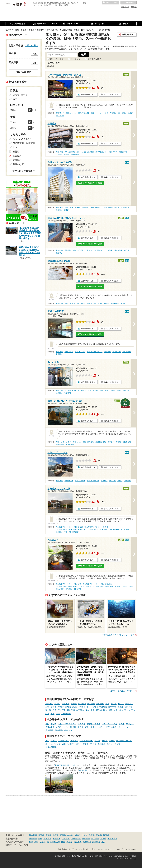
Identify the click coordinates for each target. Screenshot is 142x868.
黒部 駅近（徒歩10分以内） (92, 208)
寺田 (107, 704)
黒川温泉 (95, 839)
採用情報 (133, 856)
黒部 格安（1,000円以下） (97, 152)
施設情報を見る (87, 95)
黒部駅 (123, 303)
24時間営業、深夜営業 (24, 143)
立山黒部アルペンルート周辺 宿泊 (68, 584)
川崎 (36, 842)
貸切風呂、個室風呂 (54, 730)
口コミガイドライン (106, 849)
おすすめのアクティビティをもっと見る (118, 635)
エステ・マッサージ (120, 727)
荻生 (87, 710)
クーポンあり (77, 59)
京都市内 (87, 842)
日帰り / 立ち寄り (21, 95)
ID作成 (134, 7)
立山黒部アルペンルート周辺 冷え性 (98, 527)
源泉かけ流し (51, 747)
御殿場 (69, 842)
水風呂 (122, 724)
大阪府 (77, 835)
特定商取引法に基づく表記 (83, 856)
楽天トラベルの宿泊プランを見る (90, 183)
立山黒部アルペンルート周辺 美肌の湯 (97, 584)
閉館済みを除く (94, 59)
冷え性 (73, 727)
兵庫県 (56, 835)
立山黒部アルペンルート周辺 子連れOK (70, 530)
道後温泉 (86, 839)
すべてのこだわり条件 (24, 171)
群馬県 (63, 835)
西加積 (68, 707)
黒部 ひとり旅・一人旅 (100, 113)
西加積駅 (127, 481)
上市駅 (120, 481)
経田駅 (67, 210)
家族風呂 (17, 160)
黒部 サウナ (113, 152)
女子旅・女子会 (62, 727)
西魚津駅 (113, 113)
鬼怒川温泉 (112, 839)
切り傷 (57, 744)
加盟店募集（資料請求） (68, 849)
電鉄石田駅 (115, 303)
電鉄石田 (62, 710)
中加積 (61, 707)
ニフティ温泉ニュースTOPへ (122, 691)
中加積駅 (104, 481)
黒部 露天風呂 (88, 442)
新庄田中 (66, 704)
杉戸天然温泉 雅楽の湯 (65, 765)
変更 (35, 54)
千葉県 (48, 835)
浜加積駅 (67, 393)
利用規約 (98, 856)
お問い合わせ (131, 849)
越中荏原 (82, 704)
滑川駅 (119, 391)
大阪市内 (78, 842)
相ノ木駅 (77, 589)
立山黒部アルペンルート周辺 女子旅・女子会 (110, 586)
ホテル (80, 727)
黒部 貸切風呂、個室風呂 (105, 442)
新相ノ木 (129, 704)
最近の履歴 (129, 3)
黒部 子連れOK (84, 113)
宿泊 (47, 724)
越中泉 (114, 704)
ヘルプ (120, 849)
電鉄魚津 (129, 707)
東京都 (70, 835)
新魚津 (48, 710)
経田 (54, 710)
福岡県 (106, 835)
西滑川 (75, 707)
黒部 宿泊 (59, 208)
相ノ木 (121, 704)
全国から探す (32, 45)
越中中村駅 (60, 116)
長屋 (92, 710)
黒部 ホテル (108, 208)
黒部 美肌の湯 (70, 303)
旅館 (108, 727)
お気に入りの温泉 (110, 3)
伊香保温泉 (76, 839)
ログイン (125, 7)
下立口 (127, 710)
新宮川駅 (112, 481)
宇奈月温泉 (66, 714)
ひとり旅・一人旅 (110, 724)
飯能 (63, 842)
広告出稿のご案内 (88, 849)
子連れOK (50, 727)
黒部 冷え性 (60, 113)
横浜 (31, 842)
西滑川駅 (59, 393)
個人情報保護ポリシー (63, 856)
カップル (130, 724)
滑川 (89, 707)
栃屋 (116, 710)
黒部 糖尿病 (81, 303)
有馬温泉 (47, 839)
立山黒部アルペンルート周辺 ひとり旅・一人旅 (104, 530)
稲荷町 (57, 704)
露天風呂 (82, 724)
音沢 (58, 714)
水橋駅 (126, 530)
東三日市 (80, 710)
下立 (133, 710)
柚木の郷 (83, 770)
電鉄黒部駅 (60, 445)
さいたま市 (55, 842)
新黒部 (99, 710)
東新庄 (74, 704)
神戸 (103, 842)
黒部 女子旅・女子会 (95, 352)
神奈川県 (33, 835)
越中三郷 (91, 704)
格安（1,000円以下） (67, 724)
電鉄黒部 (71, 710)
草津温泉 (33, 839)
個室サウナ (69, 730)
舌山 (105, 710)
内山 (53, 714)
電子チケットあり (58, 59)
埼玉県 (41, 835)
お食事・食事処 (94, 724)
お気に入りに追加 (111, 95)
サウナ (54, 724)
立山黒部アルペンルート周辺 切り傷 (69, 527)
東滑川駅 (59, 354)
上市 (47, 707)
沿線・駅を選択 (24, 72)
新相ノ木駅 (60, 589)
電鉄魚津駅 (122, 113)
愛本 (47, 714)
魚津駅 (131, 113)
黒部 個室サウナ (93, 481)
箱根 (40, 839)
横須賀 (43, 842)
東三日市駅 (70, 445)
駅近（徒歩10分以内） (95, 727)
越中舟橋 (100, 704)
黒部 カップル (71, 113)
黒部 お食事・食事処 (72, 208)
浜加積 (95, 707)
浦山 (121, 710)
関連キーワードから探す (17, 845)
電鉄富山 (49, 704)
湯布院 (103, 839)
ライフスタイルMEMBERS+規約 (116, 856)
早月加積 (103, 707)
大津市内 (96, 842)
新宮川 (54, 707)
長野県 (92, 835)
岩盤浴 (16, 152)
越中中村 (112, 707)
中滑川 (82, 707)
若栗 (110, 710)
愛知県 (99, 835)
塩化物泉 (102, 744)
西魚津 (120, 707)
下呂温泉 (66, 839)
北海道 (84, 835)
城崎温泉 (57, 839)
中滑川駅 (126, 391)
